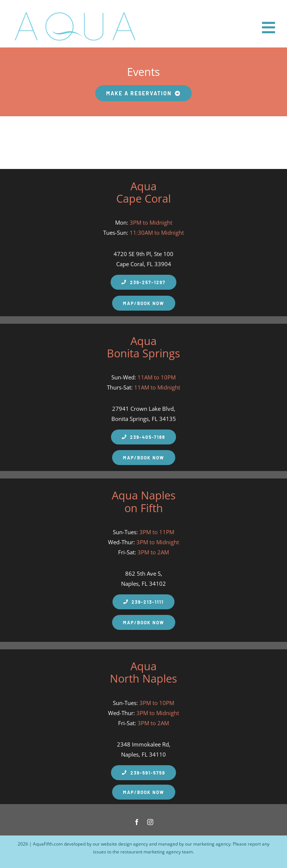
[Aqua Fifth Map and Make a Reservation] (144, 303)
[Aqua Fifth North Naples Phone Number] (143, 773)
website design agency (124, 844)
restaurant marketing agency (151, 852)
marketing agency (212, 844)
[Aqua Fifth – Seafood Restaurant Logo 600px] (75, 10)
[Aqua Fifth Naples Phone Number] (143, 437)
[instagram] (150, 822)
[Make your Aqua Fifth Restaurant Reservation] (144, 93)
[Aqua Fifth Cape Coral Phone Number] (143, 282)
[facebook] (137, 822)
